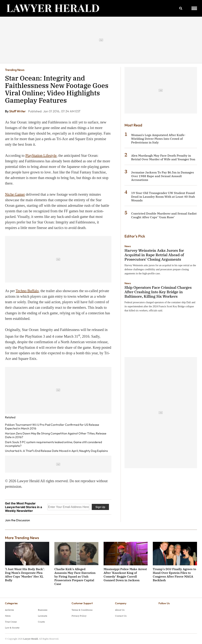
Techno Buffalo (27, 291)
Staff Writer (18, 111)
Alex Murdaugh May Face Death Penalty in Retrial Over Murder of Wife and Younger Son (163, 157)
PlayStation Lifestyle (41, 155)
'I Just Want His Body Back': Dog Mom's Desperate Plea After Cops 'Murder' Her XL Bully (25, 575)
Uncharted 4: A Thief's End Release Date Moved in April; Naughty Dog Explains (56, 451)
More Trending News (22, 538)
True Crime (11, 622)
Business (43, 610)
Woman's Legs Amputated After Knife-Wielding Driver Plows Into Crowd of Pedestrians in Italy (158, 139)
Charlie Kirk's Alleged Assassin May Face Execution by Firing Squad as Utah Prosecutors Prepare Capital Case (75, 576)
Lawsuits (43, 616)
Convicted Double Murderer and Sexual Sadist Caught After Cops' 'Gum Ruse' (164, 215)
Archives (9, 610)
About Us (120, 610)
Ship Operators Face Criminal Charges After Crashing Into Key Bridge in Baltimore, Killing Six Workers (158, 292)
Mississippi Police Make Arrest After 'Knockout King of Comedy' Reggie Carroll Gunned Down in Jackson (125, 575)
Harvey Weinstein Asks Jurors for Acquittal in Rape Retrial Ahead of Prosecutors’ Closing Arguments (154, 255)
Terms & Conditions (82, 610)
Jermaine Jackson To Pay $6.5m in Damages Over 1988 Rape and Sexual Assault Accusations (163, 176)
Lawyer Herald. (31, 639)
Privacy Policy (79, 616)
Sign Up (100, 507)
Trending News (15, 70)
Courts (41, 622)
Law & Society (12, 628)
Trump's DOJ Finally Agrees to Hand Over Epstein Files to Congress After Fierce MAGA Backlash (174, 575)
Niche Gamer (15, 194)
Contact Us (121, 616)
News (128, 246)
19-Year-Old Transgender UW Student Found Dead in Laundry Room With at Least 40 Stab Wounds (163, 197)
